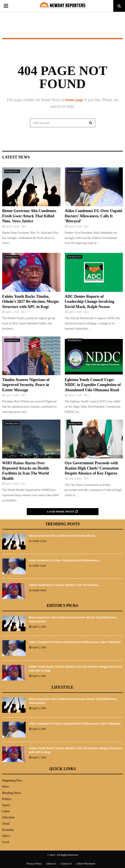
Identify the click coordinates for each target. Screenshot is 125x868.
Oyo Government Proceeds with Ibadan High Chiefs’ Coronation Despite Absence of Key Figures (92, 468)
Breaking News (12, 171)
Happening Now (12, 780)
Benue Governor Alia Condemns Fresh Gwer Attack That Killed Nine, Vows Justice (29, 216)
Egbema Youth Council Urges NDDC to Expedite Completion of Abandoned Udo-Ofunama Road (93, 385)
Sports (6, 805)
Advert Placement (86, 864)
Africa (6, 836)
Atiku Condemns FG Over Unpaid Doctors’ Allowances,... (65, 560)
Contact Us (66, 864)
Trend (6, 824)
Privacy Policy (34, 864)
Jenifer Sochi (39, 541)
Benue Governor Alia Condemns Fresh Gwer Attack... (63, 536)
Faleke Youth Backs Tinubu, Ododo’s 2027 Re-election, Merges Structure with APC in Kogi (31, 302)
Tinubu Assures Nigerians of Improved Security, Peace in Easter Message (26, 385)
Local (6, 842)
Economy (8, 830)
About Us (51, 864)
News (6, 787)
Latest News (16, 157)
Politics (7, 799)
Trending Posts (62, 524)
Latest (6, 811)
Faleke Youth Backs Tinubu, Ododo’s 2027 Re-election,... (65, 585)
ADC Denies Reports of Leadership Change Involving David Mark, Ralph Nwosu (90, 302)
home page (74, 100)
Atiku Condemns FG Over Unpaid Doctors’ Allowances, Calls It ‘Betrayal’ (94, 216)
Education (8, 817)
